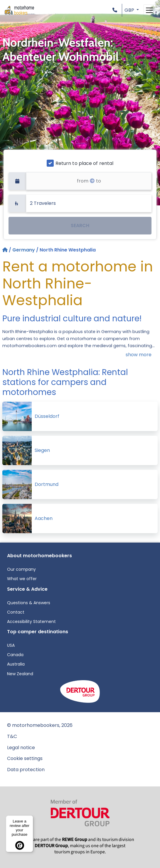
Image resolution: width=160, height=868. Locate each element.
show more (139, 355)
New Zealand (20, 674)
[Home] (6, 250)
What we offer (22, 579)
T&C (12, 736)
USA (11, 645)
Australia (16, 664)
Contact (16, 612)
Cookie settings (25, 758)
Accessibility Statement (31, 622)
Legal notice (21, 748)
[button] (116, 10)
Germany (24, 250)
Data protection (26, 770)
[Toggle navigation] (149, 10)
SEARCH (80, 226)
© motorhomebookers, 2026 (40, 725)
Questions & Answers (29, 603)
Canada (15, 655)
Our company (21, 569)
